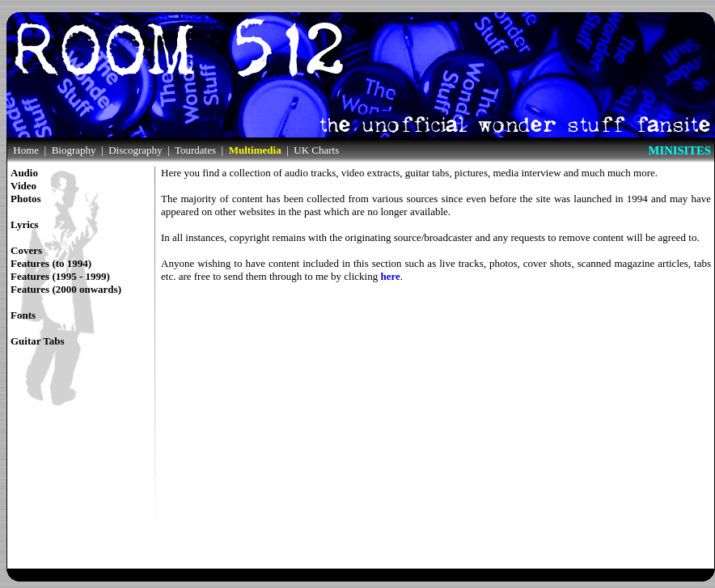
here (390, 276)
